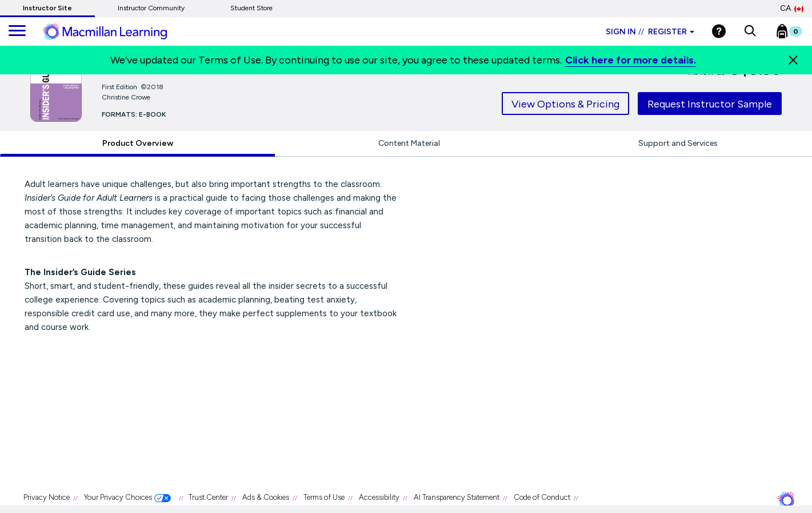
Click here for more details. (631, 60)
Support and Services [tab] (678, 143)
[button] (750, 31)
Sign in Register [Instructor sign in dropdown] (650, 32)
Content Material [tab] (409, 143)
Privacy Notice (47, 497)
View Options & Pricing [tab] (565, 104)
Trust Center (208, 497)
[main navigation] (17, 31)
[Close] (793, 60)
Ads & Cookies (266, 497)
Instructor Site (47, 8)
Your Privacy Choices (118, 497)
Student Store (251, 8)
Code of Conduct (542, 497)
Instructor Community (151, 8)
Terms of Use (324, 497)
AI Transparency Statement (457, 497)
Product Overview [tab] (138, 143)
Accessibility (379, 497)
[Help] (719, 31)
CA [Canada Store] (792, 9)
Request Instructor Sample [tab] (710, 104)
